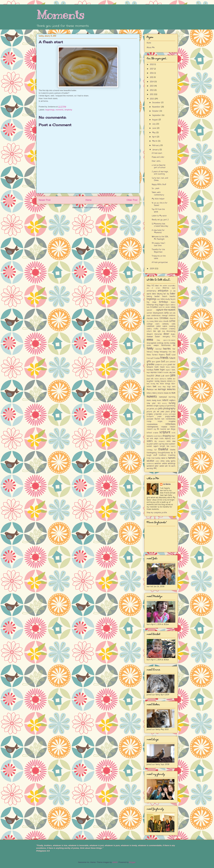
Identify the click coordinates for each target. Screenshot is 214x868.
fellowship (164, 352)
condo (173, 324)
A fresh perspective (160, 262)
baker (173, 294)
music (159, 400)
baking (149, 296)
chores (156, 318)
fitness (149, 355)
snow (174, 441)
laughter (150, 381)
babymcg (160, 294)
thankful (163, 449)
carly (166, 313)
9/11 (153, 286)
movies (149, 400)
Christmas (164, 318)
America (166, 288)
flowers (162, 355)
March (155, 141)
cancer (149, 310)
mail (156, 390)
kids (152, 379)
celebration (156, 316)
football (173, 355)
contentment (151, 326)
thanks (173, 450)
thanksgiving (152, 453)
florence (155, 355)
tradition (163, 455)
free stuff (150, 358)
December (157, 103)
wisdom (162, 466)
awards (149, 294)
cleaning (151, 321)
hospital (168, 370)
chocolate (150, 318)
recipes (160, 422)
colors (157, 324)
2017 (152, 69)
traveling (172, 455)
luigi (169, 387)
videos (162, 461)
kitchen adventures (160, 379)
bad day (166, 294)
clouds (166, 321)
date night (157, 331)
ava (174, 291)
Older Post (132, 200)
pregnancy (150, 414)
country (149, 329)
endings (160, 343)
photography (169, 409)
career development (155, 313)
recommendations (152, 424)
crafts (156, 329)
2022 (152, 65)
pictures (149, 412)
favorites (167, 349)
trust (153, 458)
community (165, 324)
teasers (173, 446)
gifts (149, 362)
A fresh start (51, 42)
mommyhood (163, 397)
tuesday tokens (160, 458)
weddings (172, 464)
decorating (171, 331)
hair (174, 365)
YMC (155, 468)
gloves (154, 362)
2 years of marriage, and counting (160, 173)
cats (174, 313)
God (163, 362)
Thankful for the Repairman (158, 251)
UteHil (115, 862)
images (148, 373)
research (150, 429)
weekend (150, 466)
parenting (171, 406)
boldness (173, 305)
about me (158, 286)
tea (168, 446)
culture (149, 331)
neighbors (172, 400)
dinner (166, 334)
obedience (150, 406)
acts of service (153, 288)
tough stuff (152, 455)
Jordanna (167, 484)
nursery (165, 403)
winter (157, 466)
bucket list (162, 307)
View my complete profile (157, 513)
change (165, 316)
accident (165, 286)
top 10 (173, 453)
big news (151, 302)
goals (158, 362)
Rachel (157, 419)
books (148, 307)
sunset (149, 446)
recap (149, 421)
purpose (150, 419)
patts (156, 409)
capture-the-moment (166, 310)
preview (165, 414)
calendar (168, 307)
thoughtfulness (164, 453)
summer (172, 444)
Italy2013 (150, 376)
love (155, 387)
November (157, 107)
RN (158, 429)
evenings (173, 343)
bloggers (162, 305)
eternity (167, 343)
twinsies (172, 458)
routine (163, 429)
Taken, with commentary (158, 194)
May (154, 133)
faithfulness (166, 345)
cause (148, 316)
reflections (170, 424)
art (171, 291)
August (155, 120)
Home (89, 200)
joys (148, 379)
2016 (152, 73)
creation (164, 329)
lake (174, 379)
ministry (155, 393)
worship (150, 468)
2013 (152, 86)
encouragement (152, 343)
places (168, 412)
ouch (166, 406)
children (172, 316)
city (148, 321)
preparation (158, 414)
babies (154, 294)
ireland (160, 373)
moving (154, 400)
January (156, 150)
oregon (156, 406)
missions (166, 393)
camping (173, 307)
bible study (165, 299)
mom (173, 393)
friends (164, 358)
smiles (169, 441)
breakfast (154, 307)
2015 (152, 77)
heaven (162, 367)
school (149, 433)
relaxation (164, 427)
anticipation (163, 291)
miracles (160, 393)
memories (171, 389)
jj (162, 376)
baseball (157, 297)
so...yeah (150, 444)
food (168, 355)
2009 (152, 269)
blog (156, 305)
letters (170, 381)
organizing (161, 406)
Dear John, (156, 161)
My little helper (158, 199)
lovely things (162, 387)
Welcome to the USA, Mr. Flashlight (160, 238)
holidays (150, 370)
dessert (150, 334)
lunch (174, 387)
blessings (150, 305)
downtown (150, 337)
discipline (173, 334)
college (150, 324)
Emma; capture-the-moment (166, 340)
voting (168, 461)
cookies (165, 326)
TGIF (155, 450)
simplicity (68, 110)
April (154, 137)
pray (173, 412)
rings (155, 429)
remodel (173, 427)
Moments (60, 15)
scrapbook (156, 433)
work (173, 466)
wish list (168, 466)
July (154, 124)
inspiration (154, 373)
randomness (170, 419)
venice (157, 461)
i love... (173, 370)
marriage (162, 389)
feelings (156, 352)
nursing (172, 403)
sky (156, 441)
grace (167, 362)
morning (172, 397)
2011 (152, 94)
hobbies (173, 367)
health (157, 367)
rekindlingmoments (152, 427)
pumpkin (159, 417)
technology (150, 450)
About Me (151, 48)
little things (165, 384)
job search (166, 376)
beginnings (50, 110)
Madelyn (150, 390)
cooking (172, 326)
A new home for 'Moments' (158, 232)
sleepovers (162, 441)
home (157, 370)
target (162, 446)
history (168, 367)
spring (162, 444)
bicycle (173, 299)
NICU (159, 403)
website (165, 464)
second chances (158, 436)
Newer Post (45, 200)
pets (160, 409)
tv (167, 458)
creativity (172, 329)
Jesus (158, 376)
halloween (150, 367)
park (148, 409)
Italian (174, 373)
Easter (158, 337)
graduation (173, 362)
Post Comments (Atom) (94, 207)
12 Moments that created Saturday (160, 225)
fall (174, 345)
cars (171, 313)
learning (157, 381)
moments (59, 110)
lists (157, 384)
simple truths (159, 439)
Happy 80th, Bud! (159, 185)
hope (162, 370)
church (172, 318)
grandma (151, 365)
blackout (173, 302)
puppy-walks (170, 416)
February (156, 145)
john (173, 376)
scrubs (173, 433)
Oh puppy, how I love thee (158, 244)
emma (150, 340)
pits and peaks (159, 412)
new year (151, 403)
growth (170, 365)
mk (170, 393)
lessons (163, 381)
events (149, 346)
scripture (165, 432)
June (155, 128)
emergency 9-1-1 (169, 337)
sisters (150, 441)
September (157, 115)
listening (153, 384)
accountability (172, 286)
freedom (157, 358)
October (156, 111)
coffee (172, 321)
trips (149, 458)
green (165, 365)
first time (172, 352)
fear (174, 349)
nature (165, 400)
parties (152, 409)
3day (149, 286)
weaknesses (150, 464)
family (150, 349)
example (156, 346)
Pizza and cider (158, 157)
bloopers (168, 305)
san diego (171, 429)
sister (174, 439)
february (150, 352)
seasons (150, 436)
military (149, 393)
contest (158, 326)
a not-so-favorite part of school (159, 166)
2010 (152, 99)
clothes (161, 321)
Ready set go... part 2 (160, 220)
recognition (172, 422)
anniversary (151, 291)
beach (165, 296)
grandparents (159, 365)
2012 (152, 90)
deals (164, 331)
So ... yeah (156, 188)
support (156, 446)
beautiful (173, 297)
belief (159, 299)
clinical (156, 321)
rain (163, 419)
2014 (152, 82)
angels (174, 288)
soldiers (156, 444)
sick (152, 439)
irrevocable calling (167, 373)
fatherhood (158, 349)
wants (173, 461)
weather (158, 464)
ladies (170, 379)
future (172, 358)
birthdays (163, 302)
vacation (150, 461)
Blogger (132, 862)
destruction (158, 334)
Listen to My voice (159, 216)
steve (167, 444)
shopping (167, 436)
